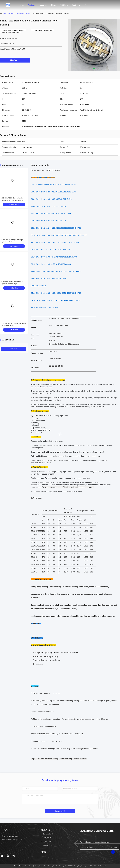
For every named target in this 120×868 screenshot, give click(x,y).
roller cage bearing (80, 759)
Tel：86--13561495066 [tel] (9, 836)
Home (21, 5)
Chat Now (15, 60)
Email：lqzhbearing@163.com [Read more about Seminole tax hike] (12, 840)
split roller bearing (66, 759)
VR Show (64, 5)
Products (32, 5)
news (54, 5)
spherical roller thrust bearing (48, 759)
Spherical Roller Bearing (23, 13)
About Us (43, 5)
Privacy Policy (18, 866)
